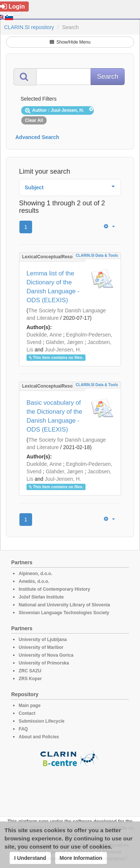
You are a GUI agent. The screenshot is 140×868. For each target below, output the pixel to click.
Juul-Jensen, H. (63, 350)
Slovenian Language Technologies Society (64, 613)
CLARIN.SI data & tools (97, 255)
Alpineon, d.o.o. (35, 574)
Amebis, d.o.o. (34, 581)
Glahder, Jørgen (64, 342)
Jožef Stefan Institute (41, 597)
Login (13, 7)
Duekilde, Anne (44, 335)
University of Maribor (41, 647)
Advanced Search (37, 137)
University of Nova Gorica (46, 655)
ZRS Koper (30, 679)
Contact (27, 713)
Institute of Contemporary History (54, 589)
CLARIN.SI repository (29, 27)
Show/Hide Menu (70, 42)
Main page (30, 706)
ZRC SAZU (30, 671)
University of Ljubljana (43, 640)
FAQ (23, 729)
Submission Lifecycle (42, 721)
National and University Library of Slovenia (64, 605)
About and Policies (39, 737)
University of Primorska (44, 663)
